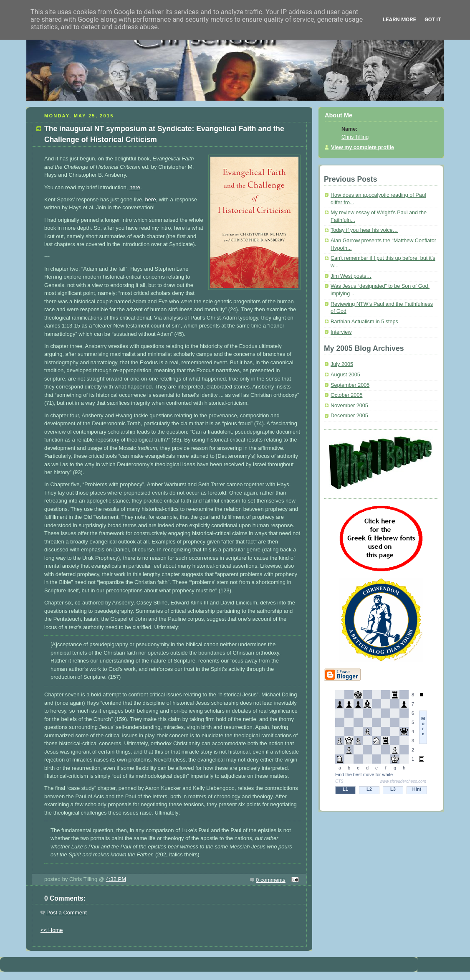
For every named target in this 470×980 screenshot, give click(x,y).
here (135, 187)
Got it (433, 19)
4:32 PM (116, 879)
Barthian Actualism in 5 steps (364, 322)
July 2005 (342, 364)
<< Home (52, 930)
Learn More (399, 19)
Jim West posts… (351, 276)
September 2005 (350, 385)
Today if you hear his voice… (364, 230)
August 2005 (345, 375)
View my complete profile (363, 147)
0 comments (271, 880)
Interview (341, 332)
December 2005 (349, 416)
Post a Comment (67, 913)
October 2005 (346, 395)
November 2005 (349, 406)
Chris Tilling (355, 137)
